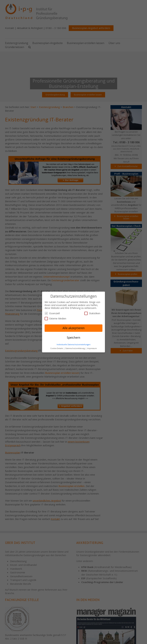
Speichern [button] (74, 337)
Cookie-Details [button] (57, 348)
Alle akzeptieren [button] (74, 328)
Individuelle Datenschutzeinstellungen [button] (74, 345)
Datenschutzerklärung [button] (75, 348)
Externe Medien (55, 318)
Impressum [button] (92, 348)
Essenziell (52, 313)
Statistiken (92, 313)
